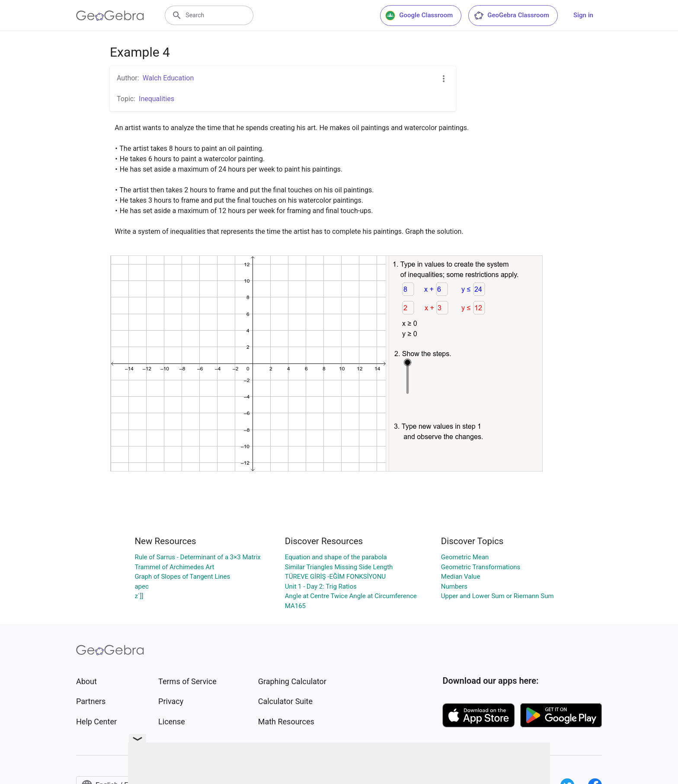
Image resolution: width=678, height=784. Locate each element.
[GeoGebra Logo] (110, 16)
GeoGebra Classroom (511, 16)
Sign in (583, 15)
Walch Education (168, 78)
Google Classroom (419, 16)
